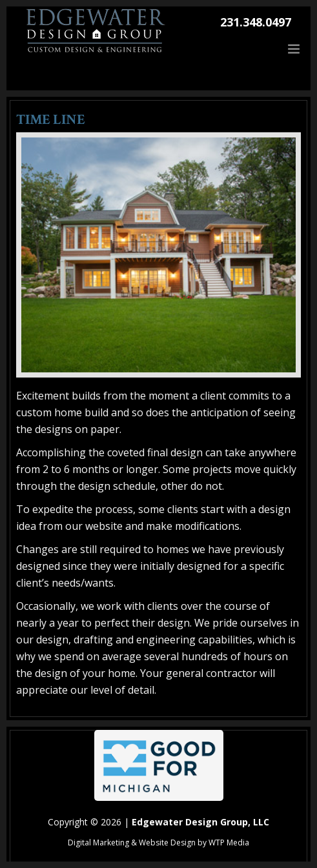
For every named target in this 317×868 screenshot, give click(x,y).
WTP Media (229, 843)
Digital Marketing (98, 843)
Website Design (167, 843)
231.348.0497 (256, 22)
